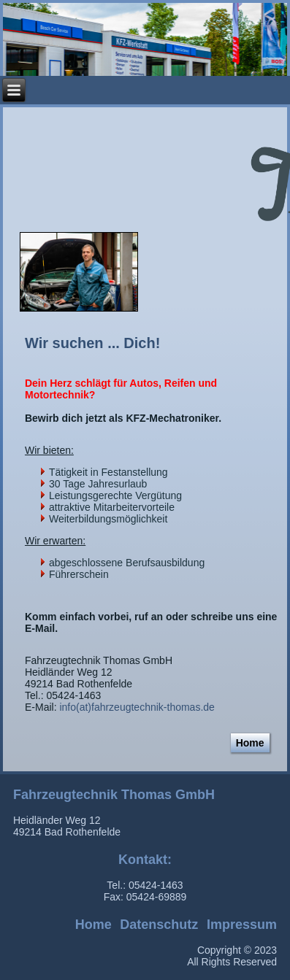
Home (250, 743)
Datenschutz (159, 925)
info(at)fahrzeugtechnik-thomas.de (137, 707)
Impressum (242, 925)
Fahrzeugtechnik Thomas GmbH (114, 795)
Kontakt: (145, 860)
